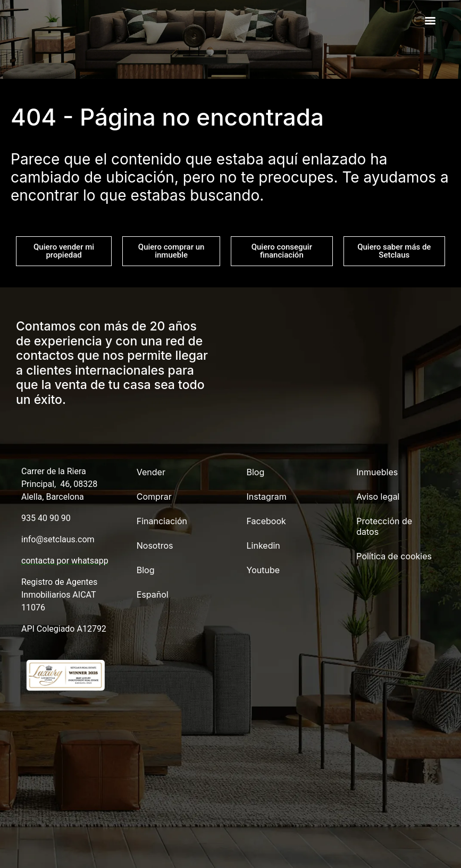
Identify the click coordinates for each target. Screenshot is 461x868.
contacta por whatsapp (65, 561)
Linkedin (263, 545)
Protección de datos (384, 526)
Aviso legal (378, 497)
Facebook (266, 521)
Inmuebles (377, 472)
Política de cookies (394, 556)
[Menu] (430, 21)
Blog (146, 570)
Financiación (162, 521)
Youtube (263, 570)
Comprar (154, 497)
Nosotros (155, 545)
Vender (151, 472)
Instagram (267, 497)
